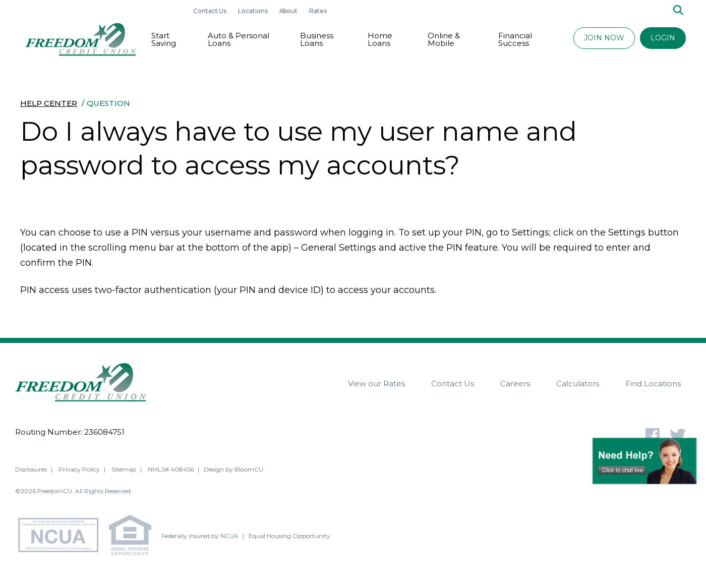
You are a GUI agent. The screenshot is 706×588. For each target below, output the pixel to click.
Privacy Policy (79, 469)
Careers (515, 384)
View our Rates (376, 384)
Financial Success (515, 39)
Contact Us (211, 11)
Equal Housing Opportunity (289, 536)
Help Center (49, 103)
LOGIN (663, 38)
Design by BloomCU (233, 469)
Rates (318, 11)
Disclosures (31, 469)
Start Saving (164, 39)
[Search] (678, 11)
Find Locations (653, 384)
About (289, 11)
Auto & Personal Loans (239, 39)
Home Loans (380, 39)
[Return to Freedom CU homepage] (81, 39)
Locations (253, 11)
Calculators (578, 384)
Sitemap (124, 469)
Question (108, 103)
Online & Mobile (444, 39)
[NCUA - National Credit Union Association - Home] (62, 536)
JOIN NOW (604, 38)
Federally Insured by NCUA (200, 536)
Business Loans (317, 39)
